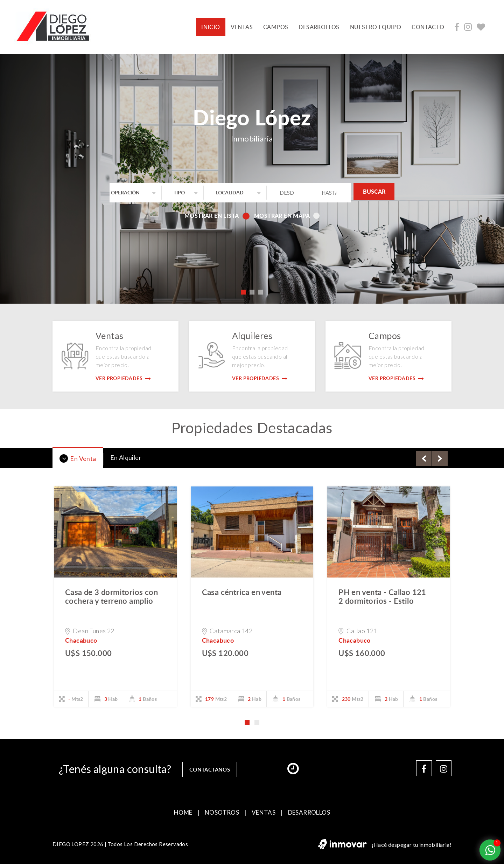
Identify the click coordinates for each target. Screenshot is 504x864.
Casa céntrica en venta (242, 592)
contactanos (212, 768)
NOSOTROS (222, 812)
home (183, 812)
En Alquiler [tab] (126, 457)
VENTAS (242, 27)
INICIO (213, 27)
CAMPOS (276, 27)
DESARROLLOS (319, 27)
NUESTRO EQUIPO (376, 27)
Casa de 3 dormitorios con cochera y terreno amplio (111, 596)
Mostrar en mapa (287, 216)
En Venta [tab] (78, 458)
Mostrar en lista (216, 216)
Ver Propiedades (123, 378)
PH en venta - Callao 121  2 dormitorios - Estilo (386, 596)
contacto (428, 27)
